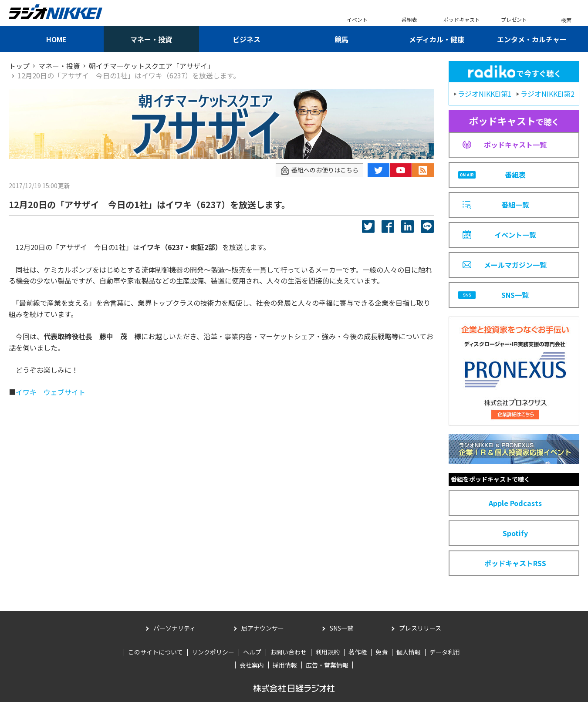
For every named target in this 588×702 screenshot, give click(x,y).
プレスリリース (420, 628)
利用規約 (328, 652)
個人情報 (409, 652)
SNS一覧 (341, 628)
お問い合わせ (288, 652)
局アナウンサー (263, 628)
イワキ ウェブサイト (51, 392)
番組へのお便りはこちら (319, 170)
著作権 (358, 652)
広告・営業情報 (327, 665)
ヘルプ (252, 652)
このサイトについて (155, 652)
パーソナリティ (174, 628)
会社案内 (252, 665)
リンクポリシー (213, 652)
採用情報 (285, 665)
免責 (382, 652)
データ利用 (445, 652)
